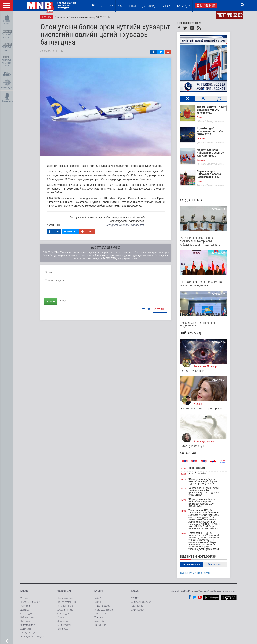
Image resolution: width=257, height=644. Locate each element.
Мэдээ (24, 591)
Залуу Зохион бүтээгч (141, 602)
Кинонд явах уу (28, 633)
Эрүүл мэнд (63, 621)
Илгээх (51, 301)
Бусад (183, 6)
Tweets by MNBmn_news (195, 573)
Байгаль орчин (27, 617)
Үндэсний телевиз (7, 34)
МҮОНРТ (99, 591)
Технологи (25, 606)
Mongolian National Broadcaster (125, 225)
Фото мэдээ (26, 614)
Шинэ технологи (65, 598)
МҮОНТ (98, 602)
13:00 (183, 533)
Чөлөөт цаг (64, 591)
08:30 (183, 480)
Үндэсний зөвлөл (102, 606)
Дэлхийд (149, 6)
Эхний (146, 309)
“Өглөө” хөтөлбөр (197, 474)
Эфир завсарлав (197, 468)
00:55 (183, 468)
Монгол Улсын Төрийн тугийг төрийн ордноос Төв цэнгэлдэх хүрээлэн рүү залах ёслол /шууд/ (204, 491)
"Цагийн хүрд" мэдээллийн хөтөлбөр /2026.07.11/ (82, 17)
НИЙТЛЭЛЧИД (190, 333)
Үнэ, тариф (100, 617)
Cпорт (200, 117)
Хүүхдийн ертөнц (65, 610)
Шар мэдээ (63, 629)
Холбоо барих (101, 614)
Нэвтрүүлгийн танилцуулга (33, 637)
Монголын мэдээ (7, 47)
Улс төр (107, 6)
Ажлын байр (100, 621)
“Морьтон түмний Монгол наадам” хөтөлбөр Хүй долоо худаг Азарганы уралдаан (203, 481)
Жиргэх (70, 231)
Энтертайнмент (28, 625)
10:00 (183, 500)
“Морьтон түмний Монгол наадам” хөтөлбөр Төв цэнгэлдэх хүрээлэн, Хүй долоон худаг (202, 503)
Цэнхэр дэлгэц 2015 (67, 602)
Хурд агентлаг (192, 200)
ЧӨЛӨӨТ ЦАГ (127, 6)
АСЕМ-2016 (26, 629)
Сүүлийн (160, 309)
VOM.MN (135, 598)
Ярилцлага (25, 621)
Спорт (167, 6)
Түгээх (54, 231)
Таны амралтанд (65, 606)
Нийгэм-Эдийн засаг (30, 602)
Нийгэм (201, 139)
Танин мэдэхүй (64, 625)
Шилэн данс (100, 625)
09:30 (183, 489)
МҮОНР (98, 598)
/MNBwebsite (215, 564)
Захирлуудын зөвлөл (104, 610)
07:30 (183, 474)
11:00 (183, 511)
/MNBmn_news (192, 564)
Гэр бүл (61, 617)
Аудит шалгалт (138, 610)
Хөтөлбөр (188, 453)
